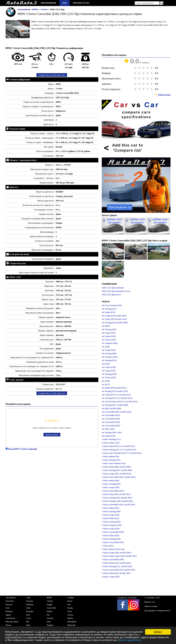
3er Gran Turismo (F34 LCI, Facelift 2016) (120, 402)
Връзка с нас (150, 602)
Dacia (70, 601)
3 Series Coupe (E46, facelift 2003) (116, 553)
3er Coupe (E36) (109, 371)
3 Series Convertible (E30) (113, 542)
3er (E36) (106, 364)
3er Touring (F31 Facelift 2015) (115, 391)
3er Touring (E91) (109, 329)
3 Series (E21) (108, 546)
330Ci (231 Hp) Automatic (113, 288)
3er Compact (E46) (110, 343)
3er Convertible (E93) (111, 415)
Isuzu (70, 611)
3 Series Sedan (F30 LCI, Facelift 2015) (118, 446)
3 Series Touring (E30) (111, 539)
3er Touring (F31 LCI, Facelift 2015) (117, 398)
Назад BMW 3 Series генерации (21, 449)
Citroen (50, 601)
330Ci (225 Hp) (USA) (111, 295)
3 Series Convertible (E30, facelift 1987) (119, 570)
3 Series (44, 9)
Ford (7, 608)
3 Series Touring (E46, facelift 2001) (117, 498)
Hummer (9, 611)
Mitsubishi (72, 622)
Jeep (28, 615)
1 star (136, 68)
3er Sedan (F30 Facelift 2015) (114, 388)
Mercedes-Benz (12, 622)
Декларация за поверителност (157, 611)
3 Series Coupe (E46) (111, 515)
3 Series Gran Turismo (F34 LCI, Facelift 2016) (122, 453)
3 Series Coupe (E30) (111, 577)
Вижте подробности (23, 641)
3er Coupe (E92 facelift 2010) (114, 316)
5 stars (152, 68)
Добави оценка (52, 435)
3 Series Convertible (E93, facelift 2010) (119, 477)
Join (65, 3)
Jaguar (8, 615)
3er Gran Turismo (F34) (112, 305)
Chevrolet (10, 601)
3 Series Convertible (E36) (113, 532)
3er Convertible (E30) (111, 426)
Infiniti (50, 611)
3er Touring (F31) (109, 309)
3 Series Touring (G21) (111, 439)
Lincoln (50, 618)
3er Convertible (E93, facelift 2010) (117, 412)
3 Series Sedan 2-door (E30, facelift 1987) (119, 556)
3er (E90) (106, 326)
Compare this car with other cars (52, 75)
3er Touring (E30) (109, 374)
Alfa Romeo (11, 598)
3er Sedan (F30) (108, 312)
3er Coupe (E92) (109, 333)
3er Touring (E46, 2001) (112, 432)
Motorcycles (81, 3)
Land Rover (10, 618)
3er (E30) (106, 381)
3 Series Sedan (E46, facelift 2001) (116, 494)
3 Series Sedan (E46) (110, 508)
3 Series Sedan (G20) (111, 443)
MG (28, 622)
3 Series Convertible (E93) (113, 491)
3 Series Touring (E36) (111, 522)
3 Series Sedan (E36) (110, 518)
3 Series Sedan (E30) (110, 535)
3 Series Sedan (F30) (110, 457)
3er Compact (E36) (110, 357)
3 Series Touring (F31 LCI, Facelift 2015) (119, 450)
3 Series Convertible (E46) (113, 560)
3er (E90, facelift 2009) (111, 408)
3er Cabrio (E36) (109, 367)
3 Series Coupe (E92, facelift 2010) (116, 474)
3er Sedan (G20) (109, 436)
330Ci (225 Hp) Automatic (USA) (116, 291)
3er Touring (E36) (109, 360)
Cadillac (71, 598)
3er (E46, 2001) (108, 429)
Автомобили (48, 3)
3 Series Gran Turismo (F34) (114, 463)
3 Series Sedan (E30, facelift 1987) (116, 573)
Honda (70, 608)
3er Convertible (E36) (111, 422)
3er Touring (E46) (109, 354)
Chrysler (30, 601)
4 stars (148, 68)
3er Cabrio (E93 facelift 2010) (114, 319)
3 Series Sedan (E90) (110, 481)
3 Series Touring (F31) (111, 460)
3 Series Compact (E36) (112, 525)
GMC (28, 608)
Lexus (29, 618)
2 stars (140, 68)
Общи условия (151, 606)
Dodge (49, 605)
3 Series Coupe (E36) (111, 529)
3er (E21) (106, 384)
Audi (28, 598)
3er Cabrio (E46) (109, 340)
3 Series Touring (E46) (111, 511)
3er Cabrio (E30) (109, 378)
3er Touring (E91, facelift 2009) (115, 405)
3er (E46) (106, 347)
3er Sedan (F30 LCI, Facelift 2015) (116, 395)
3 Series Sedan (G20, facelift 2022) (116, 563)
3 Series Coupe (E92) (111, 487)
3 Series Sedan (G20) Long (113, 549)
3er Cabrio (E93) (109, 336)
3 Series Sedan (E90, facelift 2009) (116, 467)
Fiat (69, 605)
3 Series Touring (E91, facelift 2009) (117, 470)
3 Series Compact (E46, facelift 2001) (117, 501)
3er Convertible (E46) (111, 419)
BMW (35, 9)
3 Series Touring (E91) (111, 484)
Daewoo (9, 605)
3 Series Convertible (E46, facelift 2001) (119, 505)
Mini (49, 622)
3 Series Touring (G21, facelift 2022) (117, 566)
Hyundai (30, 611)
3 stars (144, 68)
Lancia (70, 615)
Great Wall (51, 608)
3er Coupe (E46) (109, 350)
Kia (48, 615)
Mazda (70, 618)
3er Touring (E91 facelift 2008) (115, 323)
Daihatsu (30, 605)
